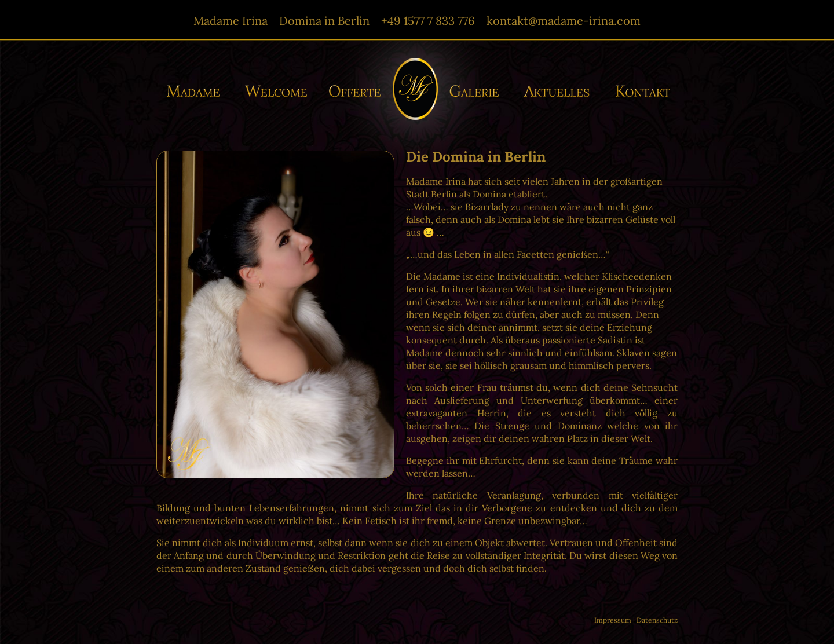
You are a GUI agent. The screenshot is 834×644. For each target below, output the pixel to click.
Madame (197, 91)
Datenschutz (657, 620)
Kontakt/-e (639, 91)
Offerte (354, 91)
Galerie (478, 91)
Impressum (613, 620)
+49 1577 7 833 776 (428, 21)
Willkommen (277, 91)
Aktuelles (559, 91)
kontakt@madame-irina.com (564, 21)
